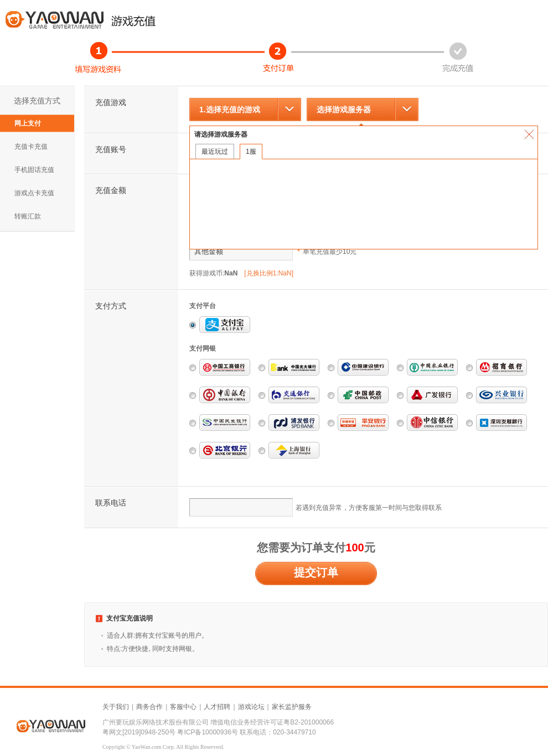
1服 (251, 152)
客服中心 (183, 707)
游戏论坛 (251, 707)
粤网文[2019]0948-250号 (139, 732)
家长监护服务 (292, 707)
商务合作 (149, 707)
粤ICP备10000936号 (207, 732)
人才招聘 (217, 707)
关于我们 (116, 707)
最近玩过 (215, 152)
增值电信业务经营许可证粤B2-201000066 (272, 722)
